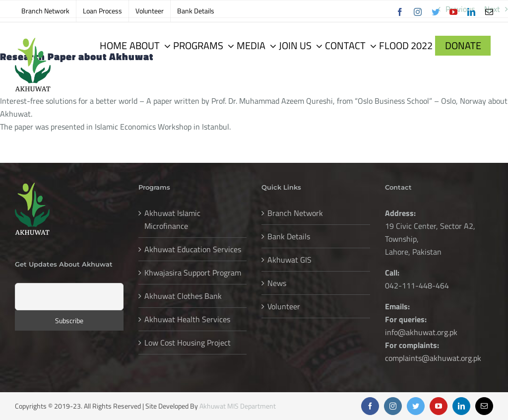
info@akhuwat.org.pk (421, 332)
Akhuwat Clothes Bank (183, 296)
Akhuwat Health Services (187, 319)
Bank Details (289, 236)
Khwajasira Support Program (193, 273)
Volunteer (284, 306)
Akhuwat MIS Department (238, 406)
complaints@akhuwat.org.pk (433, 358)
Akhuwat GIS (289, 260)
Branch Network (295, 213)
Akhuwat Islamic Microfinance (172, 219)
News (277, 283)
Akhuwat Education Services (193, 249)
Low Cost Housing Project (188, 343)
